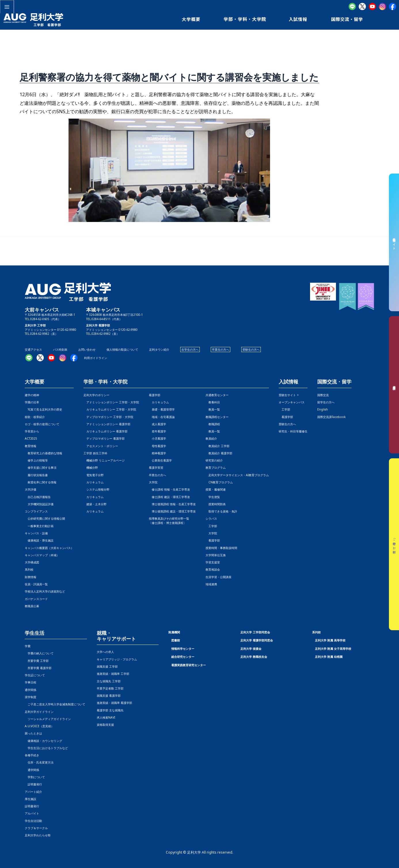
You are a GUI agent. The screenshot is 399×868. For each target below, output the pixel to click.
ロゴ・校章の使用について (42, 424)
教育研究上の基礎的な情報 (43, 453)
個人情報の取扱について (122, 350)
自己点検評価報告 (38, 497)
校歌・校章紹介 (35, 417)
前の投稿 (13, 251)
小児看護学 (157, 438)
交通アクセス (33, 350)
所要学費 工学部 (37, 661)
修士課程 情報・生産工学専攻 (169, 489)
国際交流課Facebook (331, 417)
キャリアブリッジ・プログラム (117, 659)
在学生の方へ (190, 350)
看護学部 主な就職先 (110, 710)
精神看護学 (157, 453)
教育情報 (31, 446)
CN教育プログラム (219, 482)
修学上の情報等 (36, 460)
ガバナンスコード (36, 599)
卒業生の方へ (221, 350)
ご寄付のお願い (394, 544)
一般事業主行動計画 (39, 526)
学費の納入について (39, 653)
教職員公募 (32, 606)
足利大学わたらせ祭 (38, 835)
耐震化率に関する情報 (41, 482)
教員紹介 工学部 (217, 446)
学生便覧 (213, 497)
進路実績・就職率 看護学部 (114, 703)
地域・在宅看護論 (162, 417)
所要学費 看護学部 (38, 668)
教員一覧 (213, 409)
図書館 (176, 640)
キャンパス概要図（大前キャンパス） (49, 548)
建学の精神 (32, 395)
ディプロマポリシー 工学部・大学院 (108, 417)
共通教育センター (217, 395)
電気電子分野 (94, 475)
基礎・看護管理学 (162, 409)
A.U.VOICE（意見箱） (39, 726)
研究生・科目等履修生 (293, 431)
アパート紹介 (33, 792)
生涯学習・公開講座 (219, 577)
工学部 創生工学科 (95, 453)
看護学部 (155, 395)
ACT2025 (31, 438)
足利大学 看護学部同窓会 (257, 640)
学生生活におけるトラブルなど (46, 748)
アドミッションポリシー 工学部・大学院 (111, 402)
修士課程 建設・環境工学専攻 (169, 497)
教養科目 (213, 402)
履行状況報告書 (36, 475)
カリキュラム (94, 482)
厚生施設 (31, 799)
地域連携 (211, 584)
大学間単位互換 (216, 555)
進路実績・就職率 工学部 (113, 674)
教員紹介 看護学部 (219, 453)
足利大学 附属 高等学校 (330, 640)
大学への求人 (105, 652)
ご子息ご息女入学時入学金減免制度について (55, 704)
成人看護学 (157, 424)
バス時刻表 (60, 350)
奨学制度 (31, 697)
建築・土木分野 (95, 504)
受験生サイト (394, 242)
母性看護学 (157, 446)
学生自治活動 (33, 821)
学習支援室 (213, 562)
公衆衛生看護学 (160, 460)
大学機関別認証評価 (39, 504)
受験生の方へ (251, 350)
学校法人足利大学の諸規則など (45, 591)
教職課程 (213, 424)
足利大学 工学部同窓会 (255, 632)
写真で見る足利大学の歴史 (43, 409)
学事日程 (31, 682)
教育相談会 (213, 569)
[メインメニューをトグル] (7, 7)
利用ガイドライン (96, 358)
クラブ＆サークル (36, 828)
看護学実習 (156, 468)
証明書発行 (33, 784)
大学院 (211, 533)
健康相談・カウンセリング (43, 741)
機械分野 (91, 468)
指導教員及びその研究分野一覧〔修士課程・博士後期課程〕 (169, 521)
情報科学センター (183, 649)
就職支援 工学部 (107, 666)
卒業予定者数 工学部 (110, 688)
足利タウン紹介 (159, 350)
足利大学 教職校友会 (254, 657)
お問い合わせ (87, 350)
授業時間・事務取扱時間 (221, 548)
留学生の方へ (326, 402)
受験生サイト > (289, 395)
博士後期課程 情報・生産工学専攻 (172, 504)
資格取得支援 (105, 725)
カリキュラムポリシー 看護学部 (106, 431)
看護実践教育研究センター (189, 665)
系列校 (29, 569)
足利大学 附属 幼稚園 (329, 657)
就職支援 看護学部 (109, 696)
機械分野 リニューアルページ (104, 460)
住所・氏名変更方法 (39, 762)
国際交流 (323, 395)
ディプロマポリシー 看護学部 (104, 438)
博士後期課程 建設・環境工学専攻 (172, 511)
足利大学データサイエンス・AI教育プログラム (237, 475)
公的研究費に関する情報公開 (45, 518)
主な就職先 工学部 (109, 681)
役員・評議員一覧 (36, 584)
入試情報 (288, 382)
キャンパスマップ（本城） (42, 555)
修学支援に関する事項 (41, 468)
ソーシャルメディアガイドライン (48, 719)
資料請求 (394, 385)
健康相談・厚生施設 (39, 540)
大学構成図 (32, 562)
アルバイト (32, 813)
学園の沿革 (32, 402)
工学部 (211, 526)
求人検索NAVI (106, 717)
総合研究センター (183, 657)
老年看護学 (157, 431)
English (323, 409)
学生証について (35, 675)
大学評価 (31, 489)
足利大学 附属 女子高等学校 (333, 649)
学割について (35, 777)
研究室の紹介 (214, 460)
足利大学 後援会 (251, 649)
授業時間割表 (216, 504)
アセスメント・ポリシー (101, 446)
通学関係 (31, 690)
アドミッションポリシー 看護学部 (107, 424)
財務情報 (31, 577)
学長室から (32, 431)
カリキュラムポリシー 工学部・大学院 (110, 409)
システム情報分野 (96, 489)
